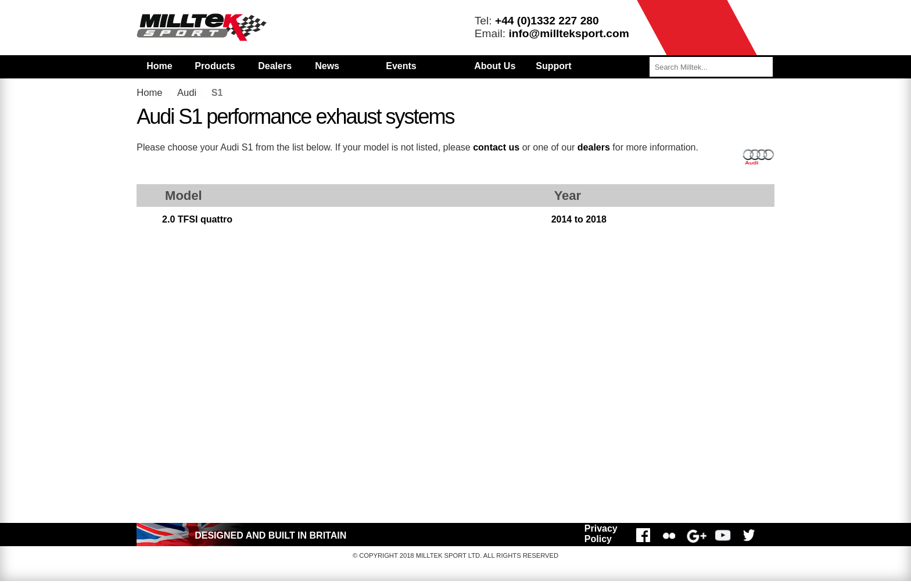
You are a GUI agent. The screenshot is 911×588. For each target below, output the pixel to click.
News (327, 66)
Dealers (275, 66)
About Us (495, 66)
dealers (594, 147)
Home (159, 66)
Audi (187, 93)
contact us (496, 147)
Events (401, 66)
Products (215, 66)
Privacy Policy (601, 534)
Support (553, 66)
